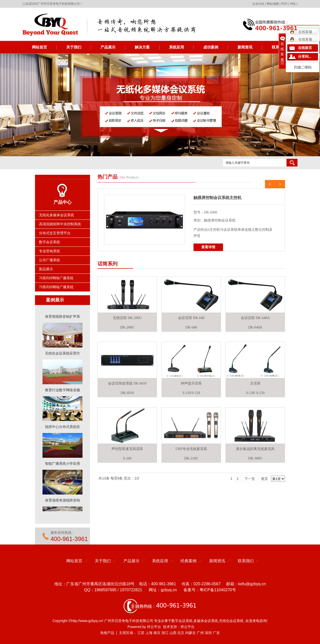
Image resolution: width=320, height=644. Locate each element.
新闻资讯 (245, 47)
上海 (149, 633)
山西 (173, 633)
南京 (157, 633)
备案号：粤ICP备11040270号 (210, 590)
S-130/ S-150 (255, 393)
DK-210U (191, 458)
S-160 (127, 458)
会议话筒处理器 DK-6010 (127, 383)
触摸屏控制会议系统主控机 (217, 198)
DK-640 (191, 327)
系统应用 (176, 47)
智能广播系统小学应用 (62, 465)
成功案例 (211, 47)
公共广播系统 (49, 260)
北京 (181, 633)
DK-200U (127, 327)
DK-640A (255, 327)
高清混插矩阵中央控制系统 (60, 224)
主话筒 (255, 383)
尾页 (264, 479)
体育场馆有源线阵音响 (62, 501)
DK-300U (255, 458)
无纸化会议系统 (231, 621)
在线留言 (305, 48)
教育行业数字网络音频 (62, 391)
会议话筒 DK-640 (191, 318)
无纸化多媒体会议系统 (56, 215)
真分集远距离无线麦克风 (255, 449)
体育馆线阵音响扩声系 (62, 318)
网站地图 (273, 4)
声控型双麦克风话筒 (127, 449)
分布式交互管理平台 (55, 233)
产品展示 (108, 47)
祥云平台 (154, 627)
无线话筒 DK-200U (127, 318)
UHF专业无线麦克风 (191, 449)
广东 (216, 633)
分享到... (305, 57)
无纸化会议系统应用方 (62, 354)
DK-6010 (127, 393)
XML (293, 4)
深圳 (208, 633)
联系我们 (246, 561)
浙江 (165, 633)
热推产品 (107, 633)
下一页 (250, 479)
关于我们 (74, 47)
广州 (200, 633)
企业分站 (258, 4)
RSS (284, 4)
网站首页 (39, 47)
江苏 (141, 633)
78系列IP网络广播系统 (56, 278)
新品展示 (46, 269)
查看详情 (208, 247)
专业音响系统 (49, 251)
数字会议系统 (49, 242)
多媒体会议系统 (206, 621)
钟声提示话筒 (191, 383)
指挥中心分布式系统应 (62, 428)
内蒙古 (190, 633)
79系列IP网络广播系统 (56, 287)
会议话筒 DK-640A (255, 318)
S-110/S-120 (191, 393)
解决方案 (142, 47)
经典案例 (188, 561)
